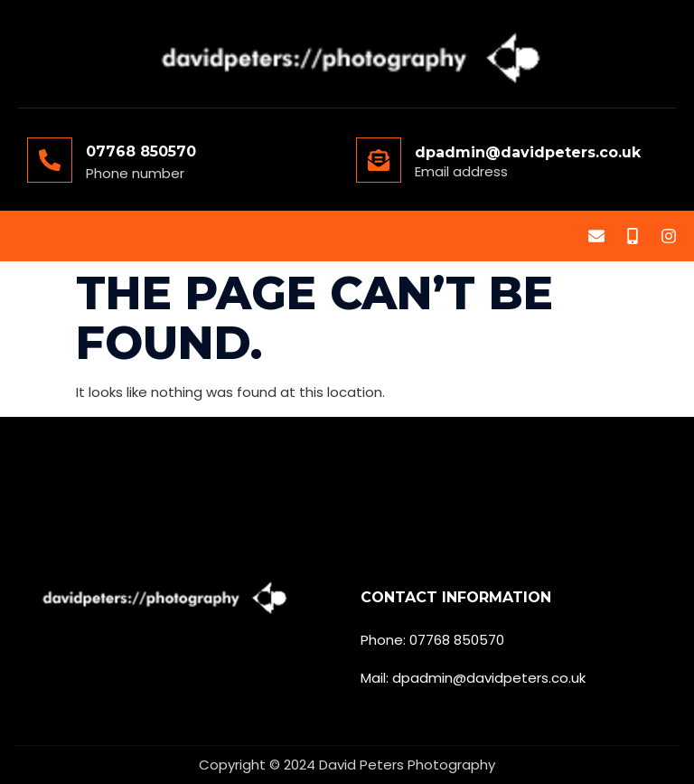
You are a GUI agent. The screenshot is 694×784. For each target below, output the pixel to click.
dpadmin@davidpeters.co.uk (528, 152)
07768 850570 (141, 151)
